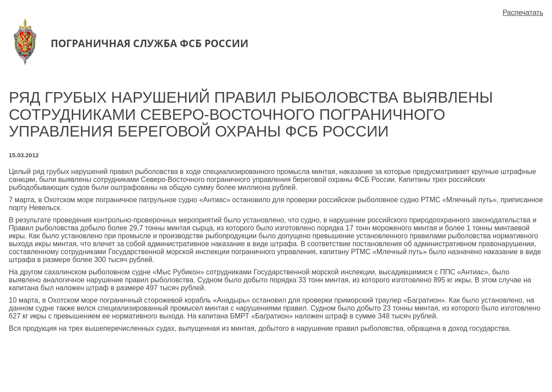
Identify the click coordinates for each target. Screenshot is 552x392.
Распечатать (523, 13)
